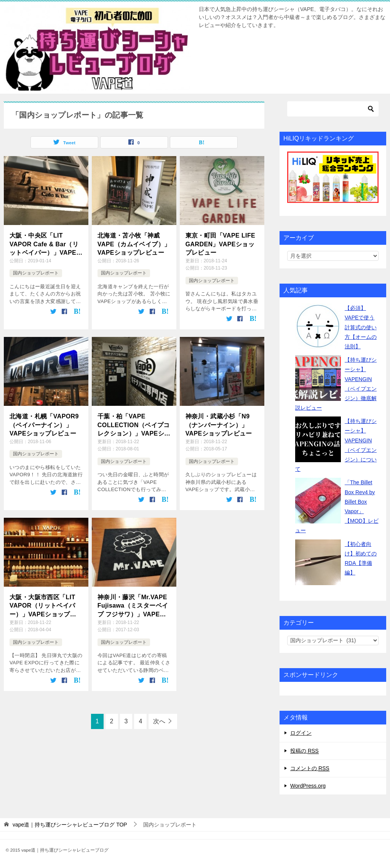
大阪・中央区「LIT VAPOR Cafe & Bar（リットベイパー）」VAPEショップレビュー (46, 245)
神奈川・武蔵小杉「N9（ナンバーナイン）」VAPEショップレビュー (219, 425)
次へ (159, 721)
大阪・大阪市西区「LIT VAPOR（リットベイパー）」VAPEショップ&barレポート (42, 606)
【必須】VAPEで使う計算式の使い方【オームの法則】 (361, 327)
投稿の (304, 751)
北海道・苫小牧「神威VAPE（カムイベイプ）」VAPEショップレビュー (134, 244)
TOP (70, 825)
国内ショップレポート (36, 273)
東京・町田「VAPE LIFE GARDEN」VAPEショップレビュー (221, 244)
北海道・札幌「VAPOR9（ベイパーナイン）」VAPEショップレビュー (44, 425)
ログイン (301, 733)
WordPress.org (308, 786)
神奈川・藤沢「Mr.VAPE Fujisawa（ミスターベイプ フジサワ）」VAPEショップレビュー (133, 606)
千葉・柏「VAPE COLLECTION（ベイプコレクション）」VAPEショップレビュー (134, 425)
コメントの (310, 768)
